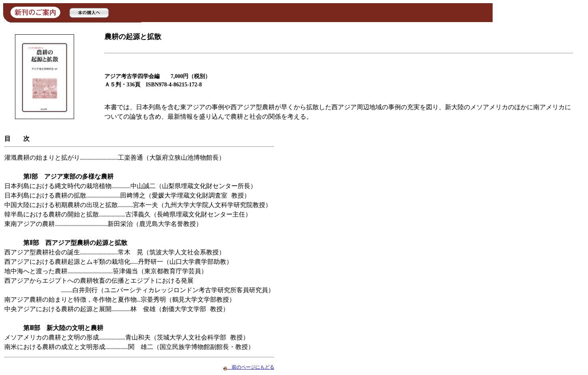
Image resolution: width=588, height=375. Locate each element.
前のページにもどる (249, 367)
